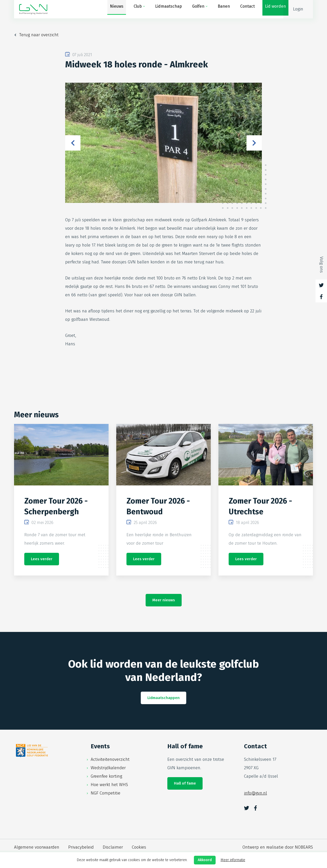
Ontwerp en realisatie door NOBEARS (278, 847)
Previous (73, 143)
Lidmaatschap (163, 9)
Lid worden (270, 9)
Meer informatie (233, 860)
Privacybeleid (81, 847)
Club (133, 9)
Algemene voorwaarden (37, 847)
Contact (242, 9)
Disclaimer (113, 847)
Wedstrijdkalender (108, 768)
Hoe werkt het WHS (109, 785)
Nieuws (112, 9)
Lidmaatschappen (163, 698)
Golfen (193, 9)
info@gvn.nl (255, 793)
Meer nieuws (164, 600)
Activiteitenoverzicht (110, 759)
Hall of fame (185, 783)
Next (254, 143)
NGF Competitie (106, 793)
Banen (219, 9)
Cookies (139, 847)
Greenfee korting (106, 776)
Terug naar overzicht (39, 35)
